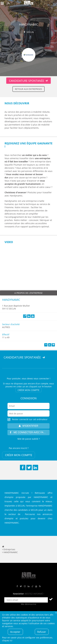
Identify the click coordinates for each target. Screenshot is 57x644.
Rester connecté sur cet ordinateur (30, 419)
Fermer (56, 613)
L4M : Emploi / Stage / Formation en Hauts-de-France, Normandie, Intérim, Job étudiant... (29, 3)
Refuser (42, 632)
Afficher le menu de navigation (2, 3)
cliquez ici (7, 640)
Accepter (15, 632)
